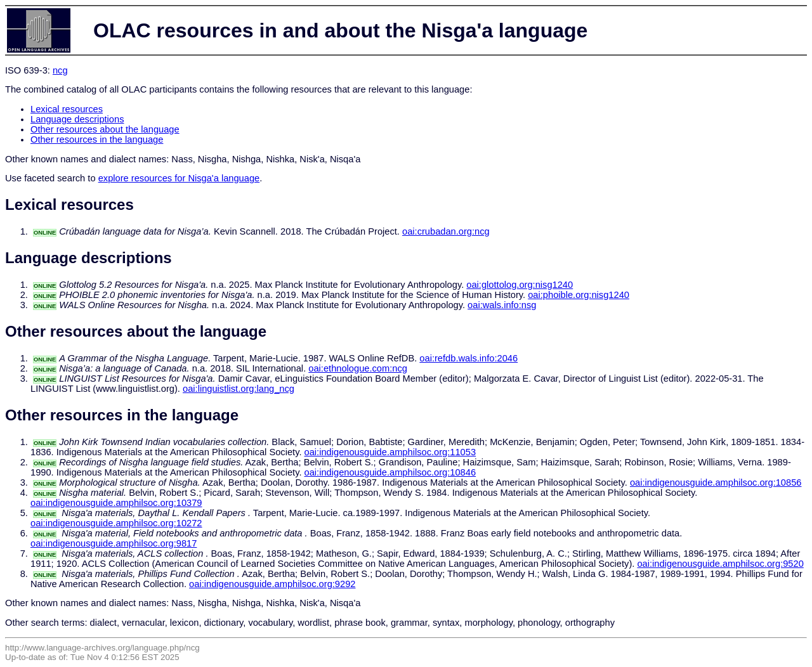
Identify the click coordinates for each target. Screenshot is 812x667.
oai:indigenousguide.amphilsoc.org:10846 (390, 472)
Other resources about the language (105, 129)
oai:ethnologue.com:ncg (358, 368)
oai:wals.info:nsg (502, 305)
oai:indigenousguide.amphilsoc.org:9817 (114, 543)
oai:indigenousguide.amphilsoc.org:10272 (116, 523)
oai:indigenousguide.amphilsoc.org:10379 (116, 503)
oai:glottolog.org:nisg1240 (520, 285)
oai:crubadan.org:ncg (446, 231)
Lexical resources (67, 109)
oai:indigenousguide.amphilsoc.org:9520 (720, 564)
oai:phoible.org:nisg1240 (579, 295)
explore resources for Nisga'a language (179, 178)
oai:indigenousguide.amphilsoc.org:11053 (390, 452)
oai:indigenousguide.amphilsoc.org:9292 (272, 584)
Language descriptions (77, 119)
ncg (60, 70)
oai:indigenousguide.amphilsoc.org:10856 (716, 482)
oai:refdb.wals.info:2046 (468, 358)
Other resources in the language (97, 139)
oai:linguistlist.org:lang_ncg (239, 389)
